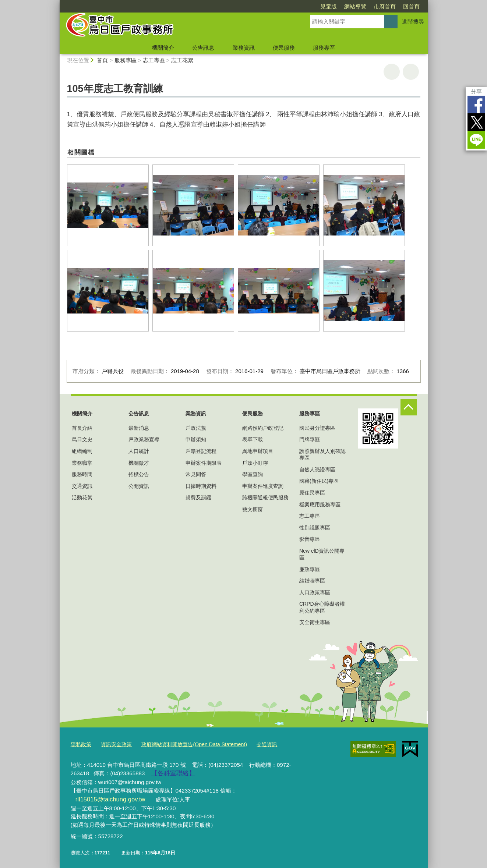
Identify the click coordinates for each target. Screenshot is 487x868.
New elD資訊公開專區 (322, 554)
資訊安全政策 (114, 744)
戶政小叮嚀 (255, 463)
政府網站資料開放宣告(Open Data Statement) (186, 744)
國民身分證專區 (317, 428)
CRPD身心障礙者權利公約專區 (322, 607)
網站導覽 (355, 6)
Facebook (476, 104)
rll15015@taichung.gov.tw (273, 789)
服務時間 (82, 474)
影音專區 (310, 539)
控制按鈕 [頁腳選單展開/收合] (409, 407)
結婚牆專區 (312, 581)
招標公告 (139, 474)
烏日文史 (82, 439)
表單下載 (253, 439)
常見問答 (196, 474)
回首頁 (411, 6)
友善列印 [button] (392, 72)
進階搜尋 (413, 22)
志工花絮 (182, 60)
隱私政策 (80, 744)
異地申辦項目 (258, 451)
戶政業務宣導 (144, 439)
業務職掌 (82, 463)
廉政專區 (310, 569)
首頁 (102, 60)
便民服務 (284, 48)
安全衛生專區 (315, 622)
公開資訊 (139, 486)
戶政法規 (196, 428)
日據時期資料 (201, 486)
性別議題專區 (315, 528)
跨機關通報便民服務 (265, 497)
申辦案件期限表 (204, 463)
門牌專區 (310, 439)
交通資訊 (82, 486)
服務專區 (324, 48)
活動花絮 (82, 497)
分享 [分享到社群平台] (476, 91)
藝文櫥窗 (253, 509)
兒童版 (329, 6)
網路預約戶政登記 (263, 428)
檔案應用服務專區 (320, 504)
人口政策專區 (315, 592)
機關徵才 (139, 463)
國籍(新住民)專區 (319, 481)
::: (57, 3)
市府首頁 (385, 6)
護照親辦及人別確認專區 (322, 454)
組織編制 (82, 451)
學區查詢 (253, 474)
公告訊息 (203, 48)
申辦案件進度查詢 (263, 486)
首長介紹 (82, 428)
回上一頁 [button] (411, 72)
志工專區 (154, 60)
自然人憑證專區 (317, 470)
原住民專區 (312, 493)
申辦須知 (196, 439)
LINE (476, 140)
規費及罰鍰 (198, 497)
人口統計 (139, 451)
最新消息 (139, 428)
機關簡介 (163, 48)
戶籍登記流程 (201, 451)
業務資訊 (244, 48)
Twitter (476, 122)
